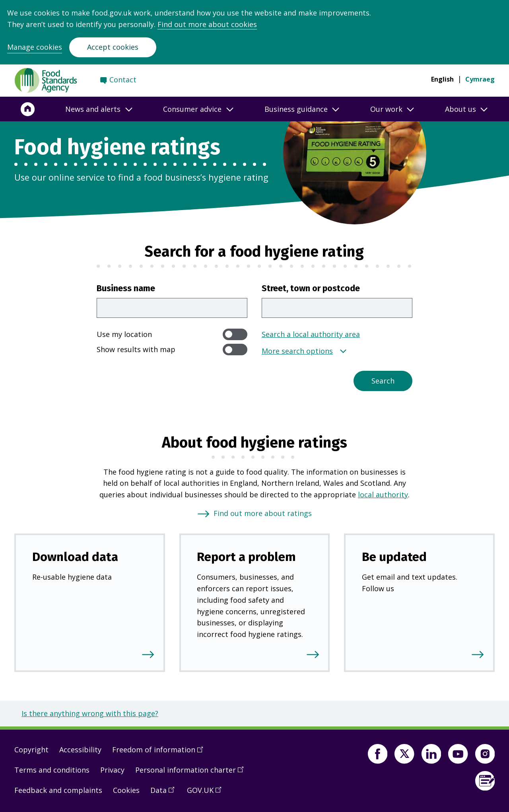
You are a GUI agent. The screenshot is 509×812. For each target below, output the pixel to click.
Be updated (394, 557)
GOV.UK (207, 793)
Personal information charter (192, 773)
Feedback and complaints (58, 790)
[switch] (235, 334)
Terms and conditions (52, 770)
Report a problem (246, 557)
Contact (123, 80)
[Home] (28, 109)
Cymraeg (480, 79)
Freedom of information (160, 752)
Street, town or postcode (311, 288)
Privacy (112, 770)
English (442, 79)
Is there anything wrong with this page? (90, 713)
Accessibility (80, 750)
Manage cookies (35, 47)
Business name (126, 288)
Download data (75, 557)
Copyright (31, 750)
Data (165, 793)
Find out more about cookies (207, 24)
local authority (383, 495)
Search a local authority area (311, 334)
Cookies (126, 790)
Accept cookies (113, 47)
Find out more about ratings (263, 513)
